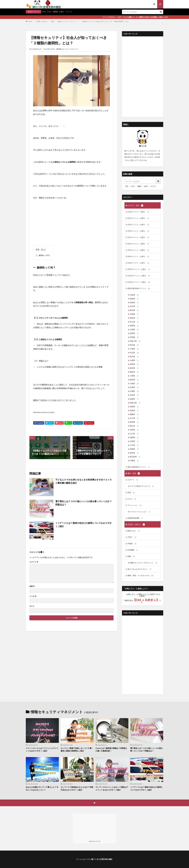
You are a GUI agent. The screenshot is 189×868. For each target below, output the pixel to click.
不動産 (132, 544)
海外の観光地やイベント (139, 467)
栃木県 (134, 357)
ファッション (135, 505)
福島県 (134, 318)
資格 (53, 21)
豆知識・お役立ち (42, 21)
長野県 (134, 326)
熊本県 (134, 453)
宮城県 (134, 314)
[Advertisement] (71, 222)
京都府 (134, 391)
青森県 (134, 299)
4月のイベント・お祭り (138, 231)
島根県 (134, 407)
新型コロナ (134, 531)
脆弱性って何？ (43, 255)
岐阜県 (134, 368)
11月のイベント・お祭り (139, 276)
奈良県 (134, 395)
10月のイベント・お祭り (139, 269)
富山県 (134, 322)
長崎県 (134, 449)
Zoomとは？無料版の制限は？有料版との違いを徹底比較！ (111, 750)
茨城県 (134, 337)
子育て (132, 537)
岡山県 (134, 426)
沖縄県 (134, 461)
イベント (69, 12)
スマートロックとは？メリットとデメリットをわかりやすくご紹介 (42, 750)
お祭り (62, 12)
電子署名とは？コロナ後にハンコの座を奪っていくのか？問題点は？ (84, 503)
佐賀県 (134, 441)
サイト (32, 606)
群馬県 (134, 333)
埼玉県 (134, 353)
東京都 (134, 345)
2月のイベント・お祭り (138, 218)
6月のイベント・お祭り (138, 244)
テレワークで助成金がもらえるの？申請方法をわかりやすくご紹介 (77, 788)
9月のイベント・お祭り (138, 263)
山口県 (134, 434)
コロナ (49, 12)
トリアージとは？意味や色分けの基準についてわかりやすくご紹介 (84, 525)
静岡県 (134, 364)
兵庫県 (134, 387)
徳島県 (134, 411)
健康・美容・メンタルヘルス (140, 576)
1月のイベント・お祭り (138, 212)
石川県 (134, 418)
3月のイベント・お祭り (138, 225)
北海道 (134, 295)
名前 (32, 586)
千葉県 (134, 349)
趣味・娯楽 (134, 473)
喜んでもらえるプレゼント (140, 569)
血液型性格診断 (135, 518)
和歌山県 (135, 403)
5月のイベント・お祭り (138, 237)
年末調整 (133, 550)
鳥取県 (134, 422)
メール (33, 596)
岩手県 (134, 306)
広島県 (134, 430)
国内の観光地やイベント (139, 289)
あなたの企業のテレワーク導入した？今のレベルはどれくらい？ (42, 788)
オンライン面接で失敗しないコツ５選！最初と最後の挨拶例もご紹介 (77, 750)
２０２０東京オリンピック (142, 486)
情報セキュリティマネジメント (68, 21)
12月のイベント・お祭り (139, 282)
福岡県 (134, 438)
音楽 (131, 493)
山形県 (134, 330)
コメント (34, 562)
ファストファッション (140, 512)
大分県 (134, 445)
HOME (30, 21)
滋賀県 (134, 399)
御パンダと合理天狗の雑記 (102, 859)
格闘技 (56, 12)
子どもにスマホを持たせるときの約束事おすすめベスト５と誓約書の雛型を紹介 (84, 481)
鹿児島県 (135, 457)
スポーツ (133, 480)
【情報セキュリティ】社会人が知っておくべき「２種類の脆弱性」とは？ (105, 21)
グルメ (132, 499)
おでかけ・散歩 (135, 206)
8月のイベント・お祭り (138, 257)
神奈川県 (135, 341)
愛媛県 (134, 414)
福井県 (134, 380)
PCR (44, 12)
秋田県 (134, 303)
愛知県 (134, 372)
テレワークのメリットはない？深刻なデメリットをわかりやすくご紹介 (112, 788)
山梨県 (134, 360)
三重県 (134, 376)
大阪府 (134, 384)
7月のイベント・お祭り (138, 250)
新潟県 (134, 310)
